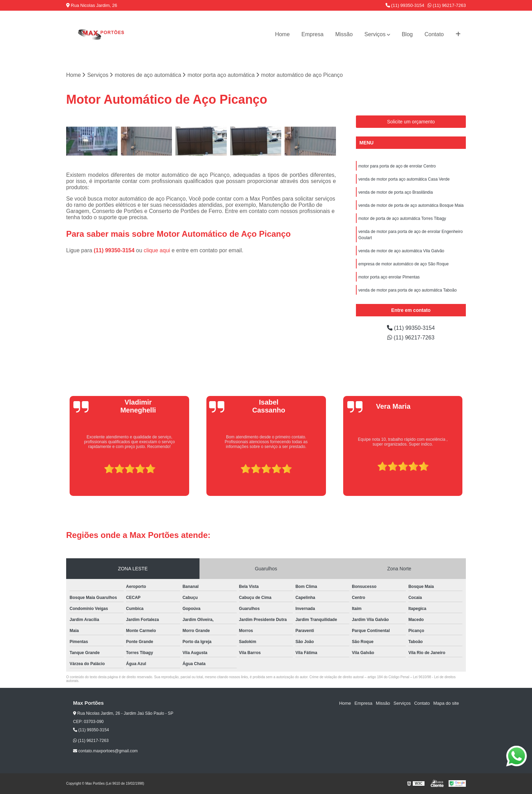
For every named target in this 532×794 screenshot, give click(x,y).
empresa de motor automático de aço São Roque (403, 264)
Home (282, 34)
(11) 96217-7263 (447, 5)
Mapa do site (446, 703)
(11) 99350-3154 (405, 5)
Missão (344, 34)
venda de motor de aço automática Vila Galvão (401, 251)
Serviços (375, 34)
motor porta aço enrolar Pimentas (389, 277)
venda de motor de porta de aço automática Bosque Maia (411, 205)
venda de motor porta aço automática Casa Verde (404, 179)
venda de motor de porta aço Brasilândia (396, 192)
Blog (407, 34)
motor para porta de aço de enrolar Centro (397, 166)
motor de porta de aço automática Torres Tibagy (402, 218)
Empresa (313, 34)
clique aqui (157, 250)
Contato (434, 34)
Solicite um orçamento (411, 122)
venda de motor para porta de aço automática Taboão (407, 290)
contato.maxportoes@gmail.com (105, 751)
